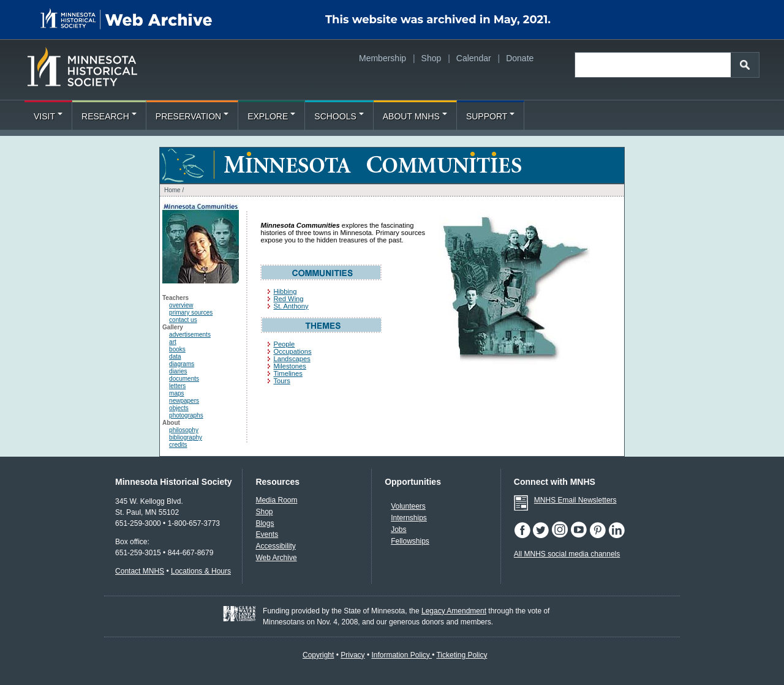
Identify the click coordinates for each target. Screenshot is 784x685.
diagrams (182, 364)
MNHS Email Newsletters (575, 500)
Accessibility (275, 546)
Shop (432, 58)
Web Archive (276, 558)
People (284, 344)
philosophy (184, 430)
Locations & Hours (201, 571)
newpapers (184, 401)
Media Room (276, 500)
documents (184, 379)
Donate (520, 58)
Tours (281, 381)
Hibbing (285, 291)
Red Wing (288, 299)
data (175, 357)
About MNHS (415, 116)
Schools (339, 116)
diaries (178, 371)
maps (176, 393)
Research (109, 116)
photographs (186, 415)
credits (178, 445)
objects (179, 408)
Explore (271, 116)
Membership (383, 58)
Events (267, 534)
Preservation (192, 116)
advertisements (190, 335)
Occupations (292, 351)
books (177, 349)
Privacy (352, 655)
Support (490, 116)
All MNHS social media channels (567, 554)
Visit (48, 116)
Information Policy (401, 655)
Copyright (318, 655)
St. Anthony (291, 306)
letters (177, 386)
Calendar (474, 58)
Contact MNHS (140, 571)
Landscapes (292, 359)
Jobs (398, 530)
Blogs (265, 523)
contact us (183, 320)
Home (172, 190)
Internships (409, 518)
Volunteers (408, 506)
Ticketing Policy (462, 655)
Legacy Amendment (454, 611)
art (173, 342)
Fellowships (410, 541)
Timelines (288, 373)
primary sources (191, 313)
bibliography (186, 437)
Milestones (289, 366)
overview (181, 305)
